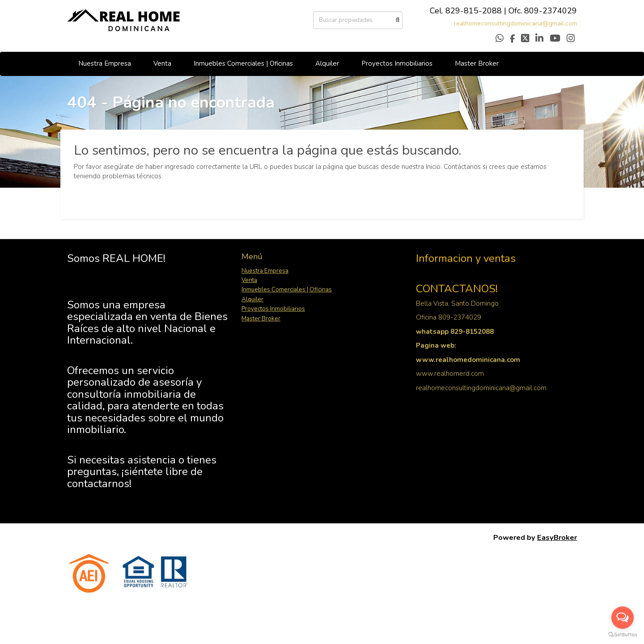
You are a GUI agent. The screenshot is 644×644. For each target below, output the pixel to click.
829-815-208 (471, 11)
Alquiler (327, 63)
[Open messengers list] (623, 618)
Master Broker (477, 63)
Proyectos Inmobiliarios (397, 63)
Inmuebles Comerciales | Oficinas (243, 63)
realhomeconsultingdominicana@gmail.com (515, 23)
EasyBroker (557, 537)
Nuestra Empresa (105, 63)
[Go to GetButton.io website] (623, 635)
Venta (162, 63)
